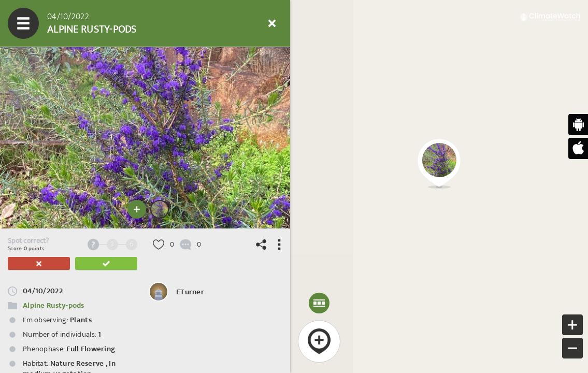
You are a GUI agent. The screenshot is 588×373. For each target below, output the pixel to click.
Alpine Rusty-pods (54, 305)
